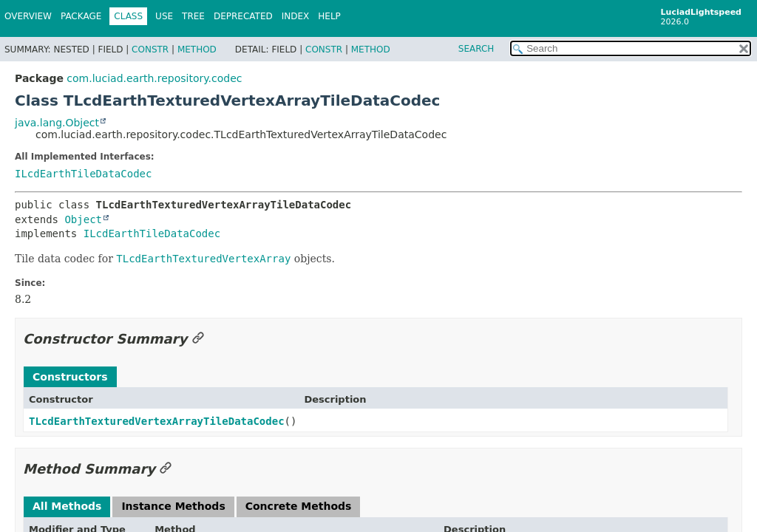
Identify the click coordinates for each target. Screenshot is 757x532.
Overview (28, 16)
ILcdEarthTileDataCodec (83, 174)
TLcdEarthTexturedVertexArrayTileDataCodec (157, 421)
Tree (193, 16)
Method (197, 50)
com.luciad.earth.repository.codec (154, 78)
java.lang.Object (57, 123)
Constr (150, 50)
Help (329, 16)
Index (296, 16)
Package (81, 16)
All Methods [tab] (67, 506)
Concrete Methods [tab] (299, 506)
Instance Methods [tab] (173, 506)
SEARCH (476, 49)
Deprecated (243, 16)
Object (83, 219)
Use (164, 16)
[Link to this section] (198, 339)
